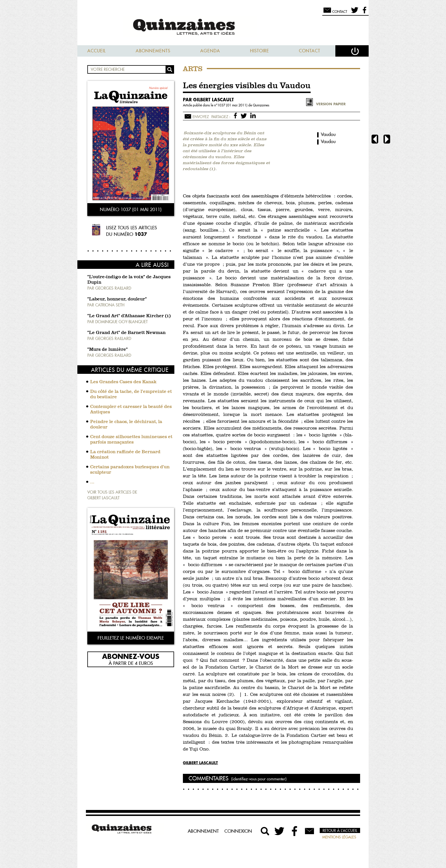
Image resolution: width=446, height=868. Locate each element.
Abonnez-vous (131, 656)
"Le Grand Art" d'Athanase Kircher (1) (129, 316)
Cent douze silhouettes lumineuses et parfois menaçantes (131, 440)
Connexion (238, 831)
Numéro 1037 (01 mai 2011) (131, 209)
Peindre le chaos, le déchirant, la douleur (126, 425)
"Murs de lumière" (108, 350)
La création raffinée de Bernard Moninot (125, 455)
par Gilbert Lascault (208, 100)
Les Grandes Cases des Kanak (123, 382)
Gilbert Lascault (200, 763)
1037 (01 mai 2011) (233, 105)
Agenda (210, 51)
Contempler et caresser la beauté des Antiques (131, 410)
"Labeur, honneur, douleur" (117, 299)
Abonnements (153, 51)
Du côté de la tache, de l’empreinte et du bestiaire (131, 394)
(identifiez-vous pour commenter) (259, 779)
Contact (310, 51)
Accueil (97, 51)
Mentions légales (339, 837)
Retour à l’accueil (340, 830)
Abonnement (203, 831)
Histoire (260, 51)
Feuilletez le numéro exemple (131, 638)
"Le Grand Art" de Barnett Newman (126, 333)
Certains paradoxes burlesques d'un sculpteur (130, 470)
